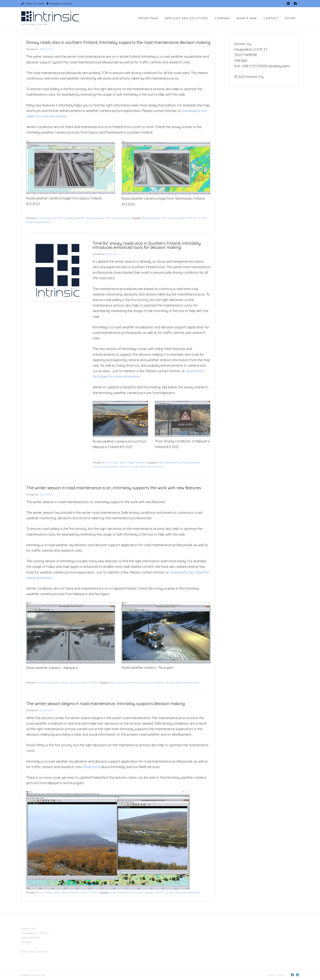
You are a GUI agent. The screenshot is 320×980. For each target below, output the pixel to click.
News (62, 218)
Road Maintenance (169, 462)
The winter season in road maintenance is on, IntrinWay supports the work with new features (114, 488)
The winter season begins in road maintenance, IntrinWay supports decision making (106, 704)
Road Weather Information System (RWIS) (169, 218)
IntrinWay (46, 218)
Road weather (76, 218)
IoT (55, 218)
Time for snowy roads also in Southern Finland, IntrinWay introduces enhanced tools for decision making (147, 245)
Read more (92, 767)
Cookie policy (276, 975)
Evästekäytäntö (278, 66)
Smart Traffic (90, 683)
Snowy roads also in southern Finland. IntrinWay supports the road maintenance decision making (118, 42)
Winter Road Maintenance (147, 467)
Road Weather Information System (108, 218)
